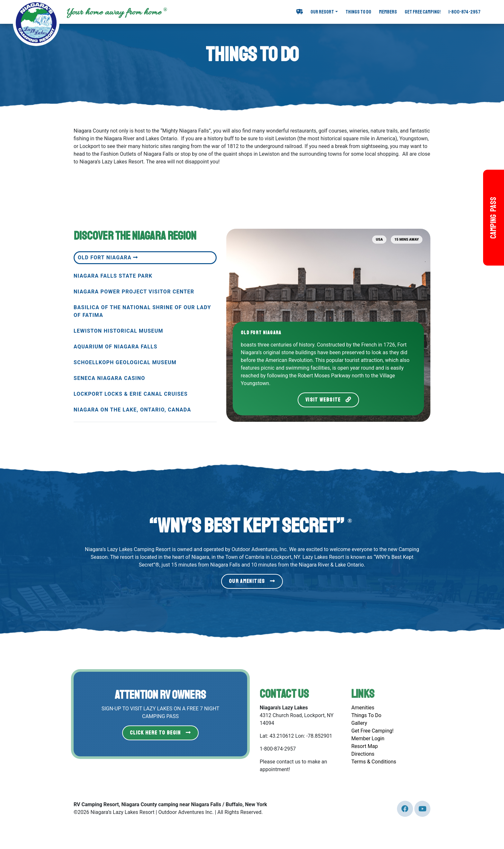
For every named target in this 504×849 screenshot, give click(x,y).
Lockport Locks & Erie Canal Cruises (131, 394)
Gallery (359, 723)
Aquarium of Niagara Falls (116, 347)
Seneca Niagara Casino (109, 378)
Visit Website (328, 400)
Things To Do (358, 12)
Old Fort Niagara (108, 258)
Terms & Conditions (374, 762)
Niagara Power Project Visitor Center (134, 292)
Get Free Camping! (423, 12)
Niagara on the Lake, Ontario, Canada (132, 410)
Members (388, 12)
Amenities (363, 708)
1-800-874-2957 (464, 12)
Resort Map (364, 746)
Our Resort (322, 12)
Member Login (368, 738)
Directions (363, 754)
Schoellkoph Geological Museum (125, 362)
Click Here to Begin (160, 733)
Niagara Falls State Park (113, 276)
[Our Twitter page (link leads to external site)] (405, 809)
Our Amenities (252, 581)
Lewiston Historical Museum (118, 331)
